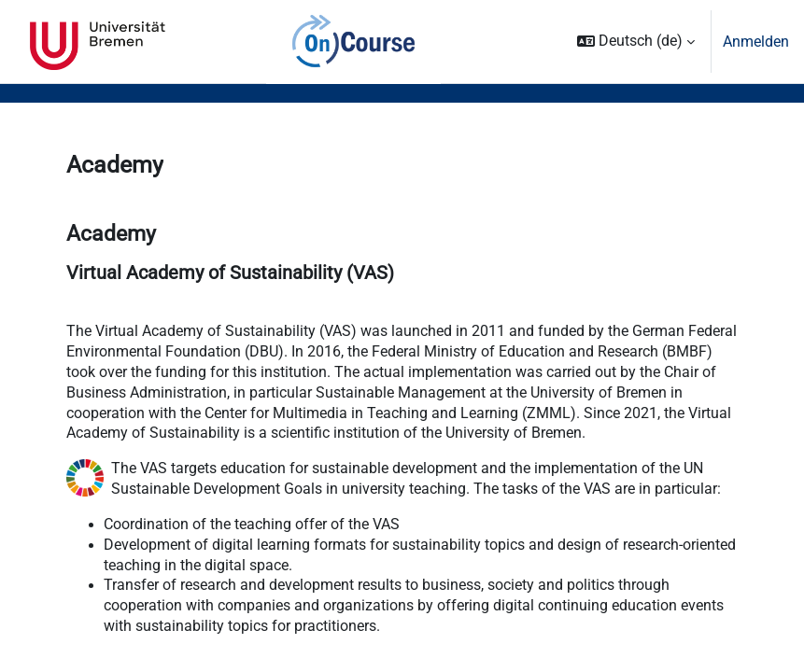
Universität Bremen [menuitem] (98, 42)
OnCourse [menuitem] (354, 42)
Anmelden (756, 42)
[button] (636, 42)
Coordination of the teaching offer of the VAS (252, 525)
